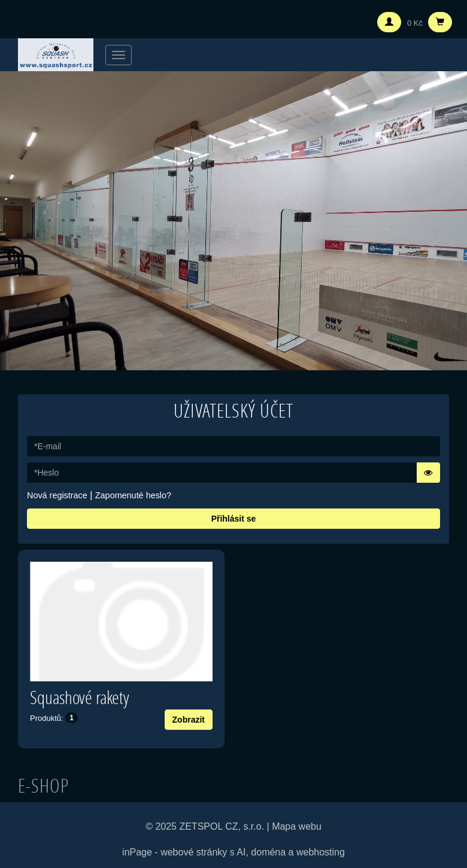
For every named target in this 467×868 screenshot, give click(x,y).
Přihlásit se (234, 519)
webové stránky (194, 852)
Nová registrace (57, 495)
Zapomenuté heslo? (133, 495)
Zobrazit (189, 720)
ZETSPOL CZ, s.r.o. (222, 826)
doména (268, 852)
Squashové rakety (80, 697)
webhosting (321, 852)
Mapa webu (297, 826)
